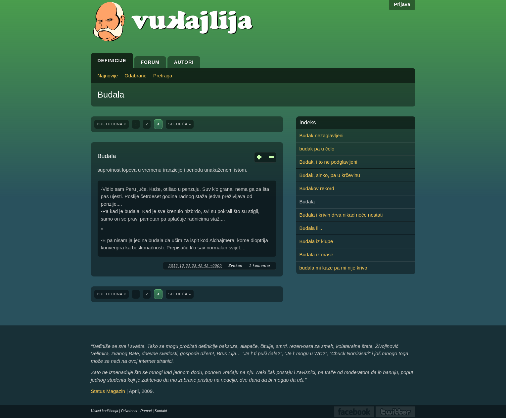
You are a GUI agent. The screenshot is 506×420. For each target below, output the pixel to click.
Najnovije (108, 76)
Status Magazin (108, 391)
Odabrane (136, 76)
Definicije (112, 61)
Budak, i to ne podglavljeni (328, 162)
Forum (150, 62)
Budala (107, 156)
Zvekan (235, 266)
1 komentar (260, 266)
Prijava (402, 4)
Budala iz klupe (316, 241)
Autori (184, 62)
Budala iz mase (317, 254)
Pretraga (163, 76)
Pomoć (146, 411)
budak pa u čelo (317, 149)
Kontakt (161, 411)
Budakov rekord (317, 188)
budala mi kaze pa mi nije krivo (333, 268)
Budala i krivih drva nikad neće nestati (341, 215)
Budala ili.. (311, 228)
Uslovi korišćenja (105, 411)
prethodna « (112, 124)
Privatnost (129, 411)
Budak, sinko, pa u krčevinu (330, 175)
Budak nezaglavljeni (322, 135)
